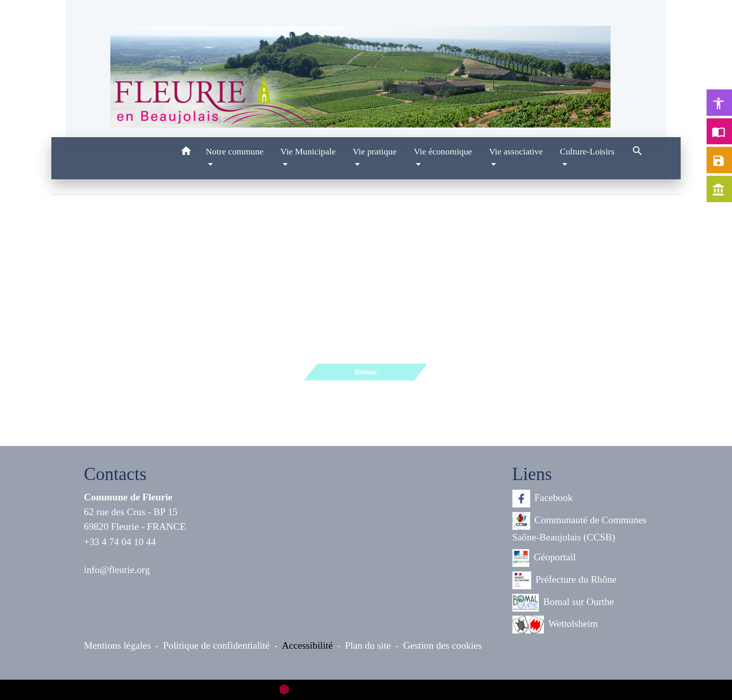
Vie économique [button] (443, 151)
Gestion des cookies (443, 645)
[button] (186, 153)
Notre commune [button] (234, 151)
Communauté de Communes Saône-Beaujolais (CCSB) (579, 527)
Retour (366, 372)
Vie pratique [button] (375, 151)
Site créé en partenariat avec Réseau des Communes (366, 690)
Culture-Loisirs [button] (587, 151)
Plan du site (368, 645)
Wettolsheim (555, 625)
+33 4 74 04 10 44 (120, 542)
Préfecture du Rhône (565, 580)
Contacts (115, 474)
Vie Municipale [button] (308, 151)
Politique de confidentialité (217, 645)
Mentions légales (117, 645)
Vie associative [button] (516, 151)
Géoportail (544, 558)
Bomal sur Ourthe (563, 603)
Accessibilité (308, 645)
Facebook (543, 499)
